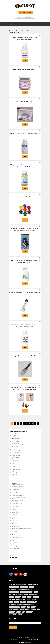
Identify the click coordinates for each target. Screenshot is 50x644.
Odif (13, 471)
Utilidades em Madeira (18, 486)
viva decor (14, 557)
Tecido (14, 468)
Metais (14, 499)
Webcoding (28, 642)
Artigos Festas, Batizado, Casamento (21, 528)
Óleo (13, 463)
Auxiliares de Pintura (17, 451)
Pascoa (14, 520)
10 (38, 423)
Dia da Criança (15, 527)
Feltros (14, 534)
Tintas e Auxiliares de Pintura (20, 494)
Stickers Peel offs (17, 548)
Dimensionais (15, 462)
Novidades (14, 483)
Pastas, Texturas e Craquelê (19, 454)
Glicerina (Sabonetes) (18, 496)
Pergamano (15, 542)
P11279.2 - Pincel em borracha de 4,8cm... (25, 356)
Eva (13, 545)
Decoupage (15, 513)
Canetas (14, 449)
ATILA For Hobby (16, 470)
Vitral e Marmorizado (17, 459)
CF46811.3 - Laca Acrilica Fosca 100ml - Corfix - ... (25, 133)
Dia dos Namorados (16, 525)
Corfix (13, 476)
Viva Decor (14, 474)
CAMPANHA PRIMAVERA (18, 485)
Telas (14, 516)
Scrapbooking (16, 547)
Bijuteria (15, 544)
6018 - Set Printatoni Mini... (25, 101)
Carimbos (14, 466)
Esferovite (14, 514)
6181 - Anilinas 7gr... (25, 197)
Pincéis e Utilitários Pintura (19, 497)
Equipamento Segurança (18, 530)
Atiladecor (23, 638)
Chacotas (15, 505)
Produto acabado (16, 492)
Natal (14, 519)
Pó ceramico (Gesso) (17, 537)
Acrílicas (14, 465)
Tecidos (14, 539)
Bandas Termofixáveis (17, 503)
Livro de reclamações (34, 639)
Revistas (14, 550)
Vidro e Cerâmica (16, 442)
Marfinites (15, 506)
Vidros (14, 517)
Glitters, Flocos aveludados (18, 445)
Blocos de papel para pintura (19, 448)
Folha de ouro (15, 446)
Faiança (14, 508)
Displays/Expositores (17, 438)
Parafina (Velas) (16, 489)
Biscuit (14, 510)
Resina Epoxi (15, 434)
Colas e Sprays (15, 457)
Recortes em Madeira (18, 488)
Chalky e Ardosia (16, 452)
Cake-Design (15, 511)
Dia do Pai (14, 522)
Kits (13, 541)
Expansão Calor (16, 460)
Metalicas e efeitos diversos (19, 440)
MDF (14, 533)
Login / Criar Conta (26, 13)
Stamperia (15, 491)
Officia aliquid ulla (16, 559)
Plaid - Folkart (15, 473)
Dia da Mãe (14, 523)
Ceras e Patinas (16, 443)
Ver (25, 61)
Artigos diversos (16, 502)
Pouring (14, 435)
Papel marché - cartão (18, 536)
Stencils (14, 531)
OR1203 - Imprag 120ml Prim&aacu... (25, 69)
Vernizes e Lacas (16, 456)
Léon (13, 437)
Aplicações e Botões (17, 500)
